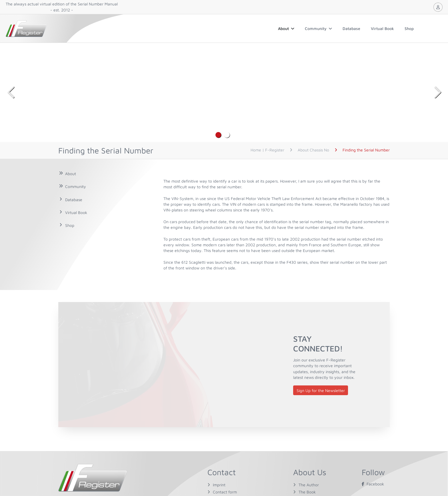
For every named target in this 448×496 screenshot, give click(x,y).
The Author (309, 485)
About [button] (286, 28)
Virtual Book (382, 28)
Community (318, 28)
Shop (409, 28)
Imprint (219, 485)
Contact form (225, 492)
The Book (307, 492)
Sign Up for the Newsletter (321, 390)
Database (351, 28)
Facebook (373, 484)
